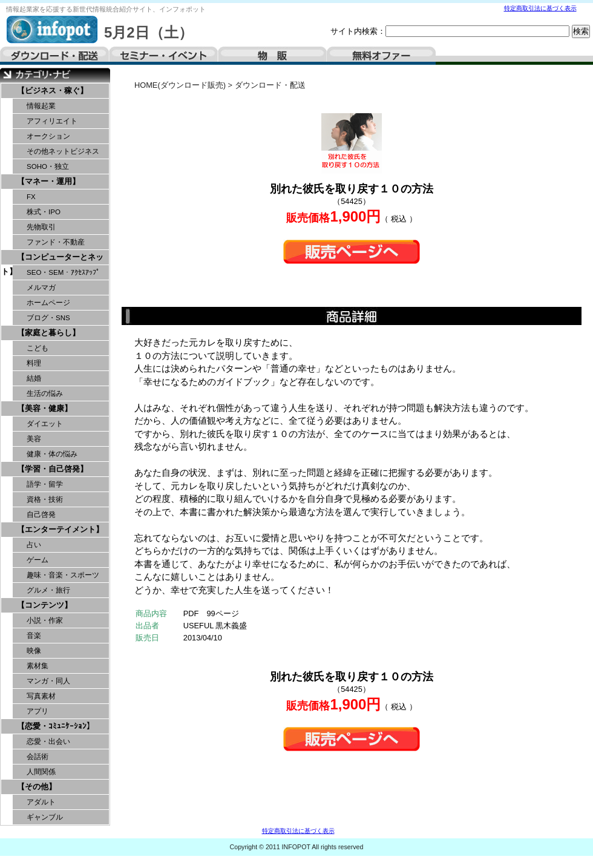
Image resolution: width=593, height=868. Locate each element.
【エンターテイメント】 (60, 529)
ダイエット (45, 424)
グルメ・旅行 (48, 590)
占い (34, 545)
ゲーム (38, 560)
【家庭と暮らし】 (48, 333)
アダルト (41, 802)
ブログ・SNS (48, 318)
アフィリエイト (52, 121)
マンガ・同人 (48, 681)
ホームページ (48, 303)
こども (38, 348)
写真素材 (41, 696)
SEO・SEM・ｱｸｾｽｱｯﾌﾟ (63, 272)
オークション (48, 136)
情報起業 (41, 106)
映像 (34, 651)
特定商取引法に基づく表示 (540, 8)
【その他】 (37, 787)
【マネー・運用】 (48, 181)
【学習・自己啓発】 (52, 469)
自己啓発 (41, 515)
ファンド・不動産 (56, 242)
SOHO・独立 (48, 166)
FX (31, 197)
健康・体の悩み (52, 454)
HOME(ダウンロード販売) (180, 85)
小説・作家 (45, 620)
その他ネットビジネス (63, 151)
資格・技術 (45, 499)
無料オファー (381, 56)
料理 (34, 363)
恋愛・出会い (48, 741)
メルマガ (41, 288)
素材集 (38, 666)
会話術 (38, 757)
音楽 (34, 636)
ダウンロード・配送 (54, 56)
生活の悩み (45, 393)
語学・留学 (45, 484)
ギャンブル (45, 817)
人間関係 (41, 772)
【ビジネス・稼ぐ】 (52, 90)
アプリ (38, 711)
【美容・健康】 (44, 408)
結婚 (34, 378)
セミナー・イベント (163, 56)
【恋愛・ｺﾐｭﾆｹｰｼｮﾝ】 (56, 726)
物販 (272, 56)
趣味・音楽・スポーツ (63, 575)
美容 (34, 439)
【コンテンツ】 (44, 605)
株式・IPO (44, 212)
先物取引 (41, 227)
